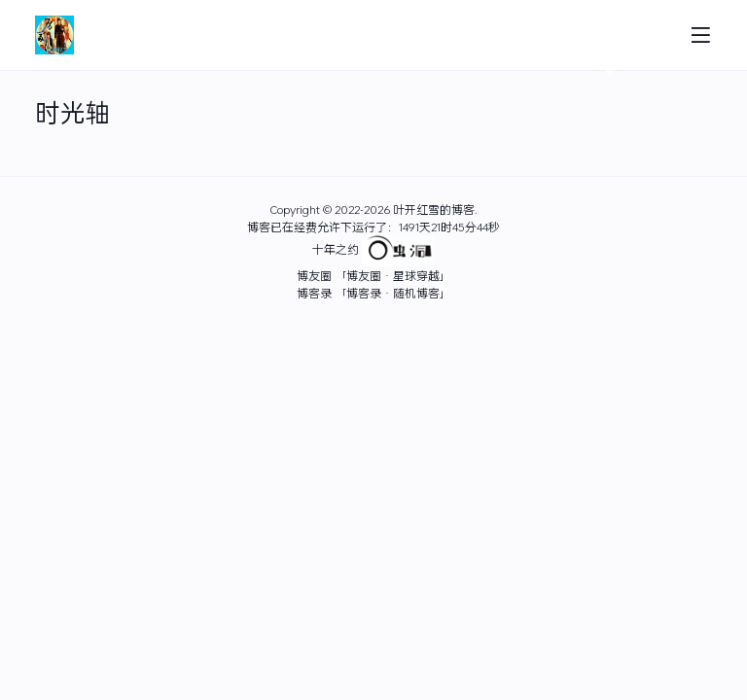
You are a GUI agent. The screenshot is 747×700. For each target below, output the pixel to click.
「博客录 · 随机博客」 (393, 293)
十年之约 (336, 250)
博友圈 (314, 275)
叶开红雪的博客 (434, 209)
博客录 (314, 293)
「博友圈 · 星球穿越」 (393, 275)
